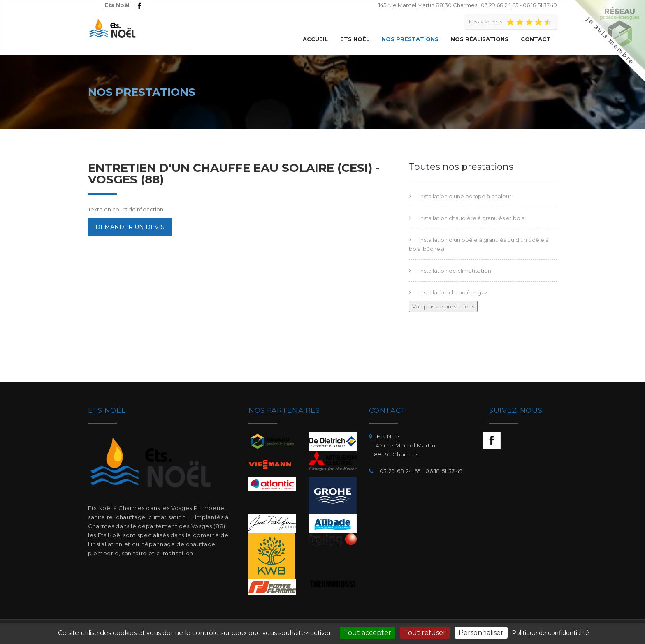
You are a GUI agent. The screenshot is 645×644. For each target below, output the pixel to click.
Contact (536, 39)
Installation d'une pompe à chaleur (465, 196)
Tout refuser (425, 633)
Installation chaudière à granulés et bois (472, 218)
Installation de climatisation (455, 271)
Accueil (315, 39)
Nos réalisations (480, 39)
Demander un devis (130, 227)
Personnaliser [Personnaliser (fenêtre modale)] (481, 633)
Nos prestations (410, 39)
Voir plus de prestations (443, 306)
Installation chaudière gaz (453, 292)
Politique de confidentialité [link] (550, 633)
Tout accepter (368, 633)
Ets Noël (355, 39)
